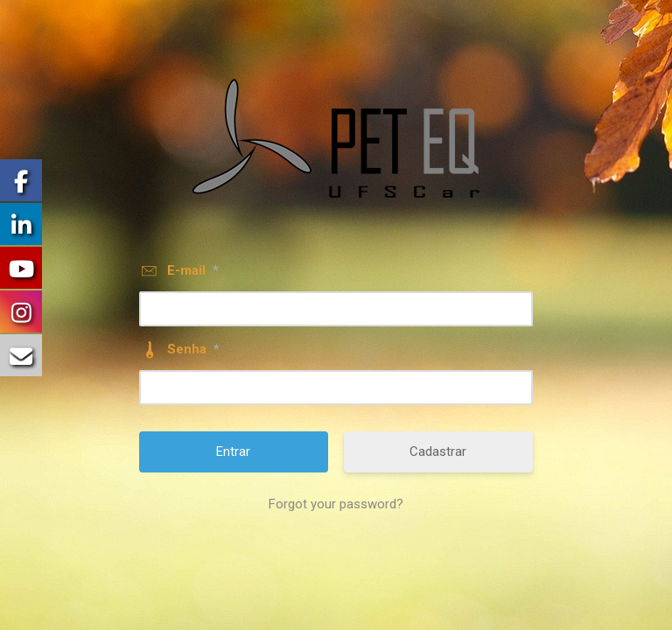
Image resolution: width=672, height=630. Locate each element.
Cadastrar (438, 451)
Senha (193, 349)
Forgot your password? (336, 504)
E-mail (193, 270)
